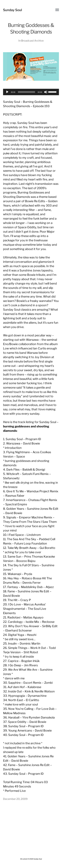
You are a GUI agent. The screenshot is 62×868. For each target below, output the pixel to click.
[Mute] (46, 92)
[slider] (27, 92)
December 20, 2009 (15, 799)
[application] (31, 92)
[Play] (7, 92)
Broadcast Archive (32, 41)
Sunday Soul (13, 10)
